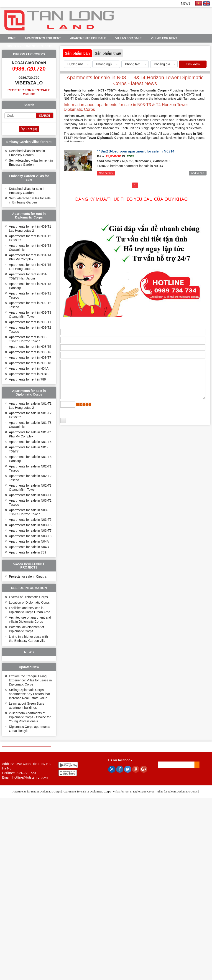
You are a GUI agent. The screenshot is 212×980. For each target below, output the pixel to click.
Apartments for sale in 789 (27, 552)
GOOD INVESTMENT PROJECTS (29, 46)
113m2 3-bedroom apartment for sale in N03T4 (136, 151)
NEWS (186, 3)
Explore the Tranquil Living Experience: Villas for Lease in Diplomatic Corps (30, 680)
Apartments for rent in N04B (29, 374)
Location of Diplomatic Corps (29, 602)
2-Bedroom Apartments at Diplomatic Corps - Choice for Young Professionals (30, 717)
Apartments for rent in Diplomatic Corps (36, 791)
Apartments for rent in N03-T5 (30, 347)
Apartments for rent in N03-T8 (30, 363)
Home (11, 38)
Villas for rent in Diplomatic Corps (134, 791)
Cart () (31, 129)
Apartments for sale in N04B (29, 547)
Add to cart (198, 173)
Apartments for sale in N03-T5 (30, 520)
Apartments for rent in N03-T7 (30, 358)
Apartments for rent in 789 (27, 379)
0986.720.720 (26, 773)
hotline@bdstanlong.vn (30, 777)
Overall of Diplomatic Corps (28, 597)
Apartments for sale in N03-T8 (30, 536)
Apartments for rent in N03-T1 (30, 322)
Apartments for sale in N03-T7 (30, 531)
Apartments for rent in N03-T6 (30, 352)
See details (106, 173)
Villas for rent (164, 38)
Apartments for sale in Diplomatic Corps (87, 791)
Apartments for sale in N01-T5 (30, 442)
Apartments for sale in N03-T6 (30, 525)
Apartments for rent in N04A (29, 368)
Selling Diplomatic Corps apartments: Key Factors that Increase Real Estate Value (29, 694)
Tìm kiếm (193, 64)
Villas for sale (128, 38)
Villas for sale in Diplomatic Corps (177, 791)
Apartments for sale (88, 38)
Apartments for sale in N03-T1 (30, 495)
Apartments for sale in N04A (29, 541)
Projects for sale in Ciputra (28, 576)
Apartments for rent (43, 38)
